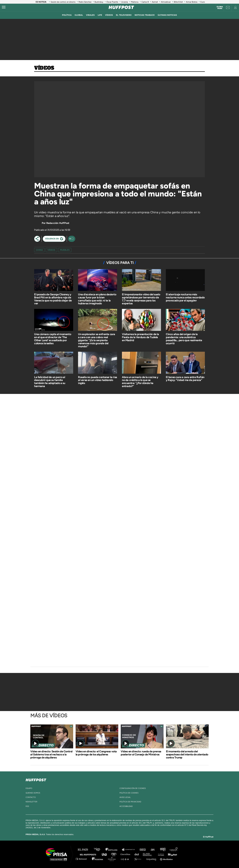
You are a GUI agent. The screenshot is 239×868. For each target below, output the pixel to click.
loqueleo (152, 859)
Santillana (114, 850)
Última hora (220, 8)
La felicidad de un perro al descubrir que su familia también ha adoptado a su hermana (50, 382)
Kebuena (171, 854)
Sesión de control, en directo (63, 2)
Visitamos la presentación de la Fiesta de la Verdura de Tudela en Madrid (140, 337)
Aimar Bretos (192, 2)
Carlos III (145, 2)
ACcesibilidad (126, 806)
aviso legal (125, 797)
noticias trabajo (145, 15)
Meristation (167, 859)
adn (163, 850)
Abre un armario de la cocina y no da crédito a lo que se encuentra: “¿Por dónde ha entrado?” (140, 382)
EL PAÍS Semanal (149, 854)
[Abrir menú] (4, 7)
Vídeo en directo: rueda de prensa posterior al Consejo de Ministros (141, 753)
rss (27, 806)
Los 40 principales (99, 850)
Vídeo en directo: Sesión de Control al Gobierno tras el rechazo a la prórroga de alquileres (51, 754)
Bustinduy (99, 2)
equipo (29, 788)
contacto (31, 797)
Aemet (155, 2)
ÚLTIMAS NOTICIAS (167, 15)
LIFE (100, 15)
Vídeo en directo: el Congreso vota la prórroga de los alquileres (96, 753)
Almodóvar (166, 2)
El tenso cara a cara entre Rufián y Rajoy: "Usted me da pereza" (185, 379)
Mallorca (135, 2)
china (39, 250)
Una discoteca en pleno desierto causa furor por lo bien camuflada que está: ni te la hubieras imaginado (97, 299)
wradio (114, 854)
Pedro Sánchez (85, 2)
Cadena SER (143, 850)
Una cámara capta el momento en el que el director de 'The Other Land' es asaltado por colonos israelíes (53, 339)
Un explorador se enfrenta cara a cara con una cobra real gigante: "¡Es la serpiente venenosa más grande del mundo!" (97, 340)
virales (90, 15)
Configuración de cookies (133, 788)
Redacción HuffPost (58, 223)
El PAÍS (85, 850)
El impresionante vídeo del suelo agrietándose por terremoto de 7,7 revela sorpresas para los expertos (141, 299)
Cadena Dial (138, 854)
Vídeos (44, 68)
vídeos (109, 15)
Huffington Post (89, 854)
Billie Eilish (178, 2)
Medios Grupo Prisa (58, 859)
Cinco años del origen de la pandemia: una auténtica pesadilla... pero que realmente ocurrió (184, 339)
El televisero (124, 15)
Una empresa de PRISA (58, 852)
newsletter (31, 802)
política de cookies (129, 793)
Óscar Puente (112, 2)
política (67, 15)
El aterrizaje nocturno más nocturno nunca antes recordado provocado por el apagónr (185, 297)
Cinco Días (126, 854)
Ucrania (125, 2)
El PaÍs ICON (126, 859)
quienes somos (33, 793)
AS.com (152, 850)
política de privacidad (130, 802)
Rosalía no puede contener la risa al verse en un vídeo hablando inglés (98, 380)
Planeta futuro (160, 854)
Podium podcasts (113, 859)
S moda (139, 859)
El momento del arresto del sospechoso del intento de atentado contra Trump (187, 754)
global (79, 15)
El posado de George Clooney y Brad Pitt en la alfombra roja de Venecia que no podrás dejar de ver (53, 299)
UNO (106, 854)
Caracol (174, 850)
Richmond (83, 859)
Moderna (98, 859)
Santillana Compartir (130, 850)
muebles (65, 250)
